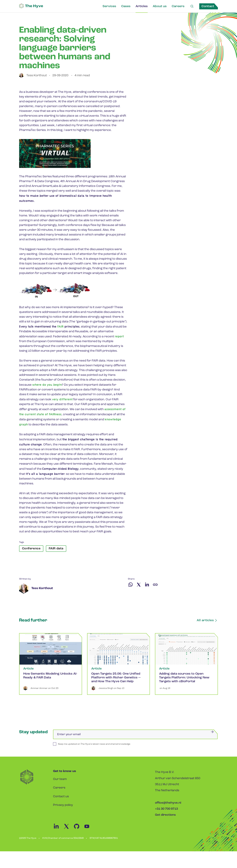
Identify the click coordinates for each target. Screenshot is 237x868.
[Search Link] (192, 6)
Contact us (61, 797)
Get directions (165, 815)
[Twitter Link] (68, 829)
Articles (141, 6)
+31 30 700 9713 (166, 809)
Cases (126, 6)
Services (109, 6)
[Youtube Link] (88, 829)
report (119, 336)
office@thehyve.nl (168, 803)
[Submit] (212, 732)
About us (160, 6)
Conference (31, 549)
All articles (207, 620)
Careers (178, 6)
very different (62, 399)
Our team (60, 779)
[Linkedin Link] (58, 829)
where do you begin (47, 385)
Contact (208, 6)
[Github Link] (79, 829)
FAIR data (56, 549)
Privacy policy (63, 805)
